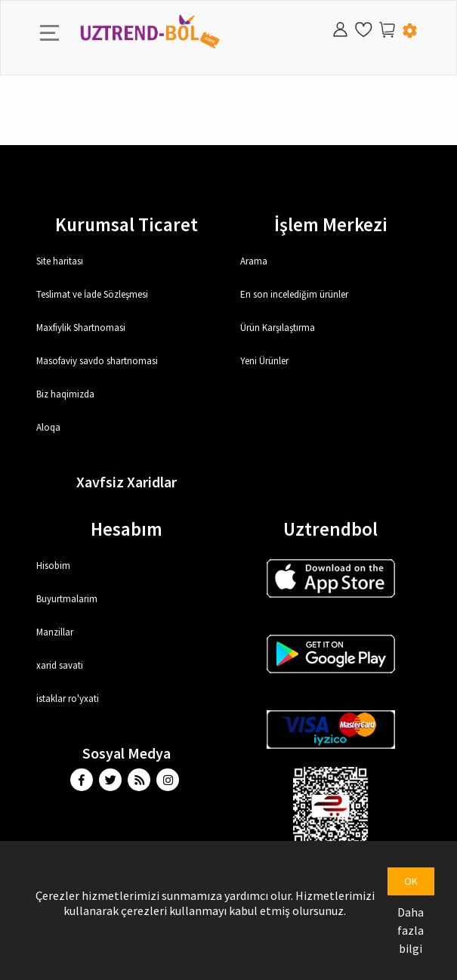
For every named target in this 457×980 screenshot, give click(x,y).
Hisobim (53, 566)
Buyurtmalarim (67, 599)
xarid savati (60, 665)
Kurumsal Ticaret (127, 224)
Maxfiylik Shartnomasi (81, 328)
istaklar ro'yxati (68, 699)
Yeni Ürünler (264, 361)
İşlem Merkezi (331, 224)
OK (411, 881)
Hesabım (127, 529)
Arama (254, 261)
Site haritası (60, 261)
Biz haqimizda (65, 394)
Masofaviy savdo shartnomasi (97, 361)
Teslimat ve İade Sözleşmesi (92, 294)
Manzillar (55, 632)
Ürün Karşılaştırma (278, 328)
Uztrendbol (330, 529)
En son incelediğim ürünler (294, 294)
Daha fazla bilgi (411, 930)
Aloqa (48, 427)
